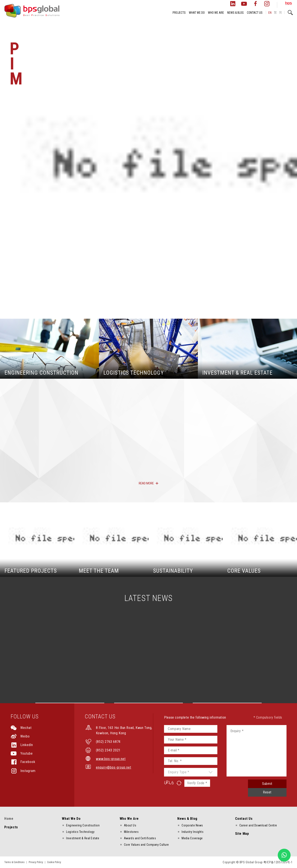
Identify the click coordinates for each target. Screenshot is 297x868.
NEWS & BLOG (235, 13)
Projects (11, 827)
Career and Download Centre (258, 825)
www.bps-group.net (111, 759)
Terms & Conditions (14, 862)
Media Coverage (192, 838)
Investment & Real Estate (83, 838)
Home (9, 819)
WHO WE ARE (216, 13)
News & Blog (187, 819)
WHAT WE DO (197, 13)
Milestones (131, 832)
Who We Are (129, 819)
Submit (267, 784)
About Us (130, 825)
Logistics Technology (80, 832)
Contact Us (244, 819)
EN (270, 13)
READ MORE (146, 483)
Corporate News (192, 825)
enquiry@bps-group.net (114, 767)
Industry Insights (193, 832)
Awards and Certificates (140, 838)
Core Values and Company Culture (146, 845)
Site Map (242, 834)
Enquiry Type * (178, 772)
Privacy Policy (36, 862)
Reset (267, 792)
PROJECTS (179, 13)
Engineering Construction (83, 825)
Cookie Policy (54, 862)
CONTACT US (255, 13)
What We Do (71, 819)
